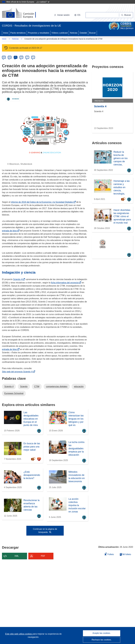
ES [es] (16, 57)
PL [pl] (33, 57)
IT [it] (27, 57)
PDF (43, 556)
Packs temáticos (18, 33)
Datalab (83, 33)
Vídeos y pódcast (60, 33)
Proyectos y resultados (39, 33)
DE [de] (4, 57)
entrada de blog (10, 231)
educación (79, 386)
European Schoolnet (14, 393)
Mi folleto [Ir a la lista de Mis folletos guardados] (125, 554)
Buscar (93, 33)
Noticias (74, 33)
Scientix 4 (18, 279)
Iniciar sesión (62, 15)
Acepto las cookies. (102, 633)
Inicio (6, 33)
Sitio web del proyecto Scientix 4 (18, 372)
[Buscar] (126, 15)
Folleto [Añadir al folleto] (109, 554)
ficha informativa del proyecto (65, 283)
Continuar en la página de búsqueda (45, 531)
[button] (77, 15)
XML (17, 556)
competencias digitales (57, 386)
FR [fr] (21, 57)
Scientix (24, 386)
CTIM (37, 386)
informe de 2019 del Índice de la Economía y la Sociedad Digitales (42, 202)
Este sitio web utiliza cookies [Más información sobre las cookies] (19, 634)
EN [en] (10, 57)
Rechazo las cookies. (102, 640)
